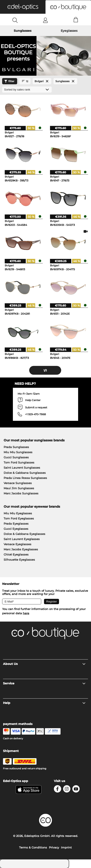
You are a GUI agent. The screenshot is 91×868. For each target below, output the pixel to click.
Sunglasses (23, 31)
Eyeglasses (69, 31)
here (26, 613)
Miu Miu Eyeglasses (18, 513)
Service (44, 683)
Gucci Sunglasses (16, 457)
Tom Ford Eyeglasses (19, 518)
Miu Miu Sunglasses (18, 452)
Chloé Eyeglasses (16, 554)
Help (44, 703)
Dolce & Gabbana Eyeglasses (24, 534)
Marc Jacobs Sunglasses (21, 493)
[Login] (45, 20)
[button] (23, 7)
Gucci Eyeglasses (16, 529)
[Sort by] (27, 90)
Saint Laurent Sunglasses (22, 468)
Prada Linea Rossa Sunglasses (25, 478)
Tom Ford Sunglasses (19, 462)
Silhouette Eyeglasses (19, 560)
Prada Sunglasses (16, 447)
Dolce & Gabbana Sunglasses (25, 473)
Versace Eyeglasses (17, 544)
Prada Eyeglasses (16, 524)
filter (9, 81)
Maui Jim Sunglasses (19, 488)
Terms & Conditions (33, 847)
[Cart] (76, 20)
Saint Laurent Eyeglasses (22, 539)
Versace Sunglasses (18, 483)
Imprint (66, 847)
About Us (44, 664)
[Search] (15, 20)
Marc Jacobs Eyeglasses (21, 549)
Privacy (54, 847)
